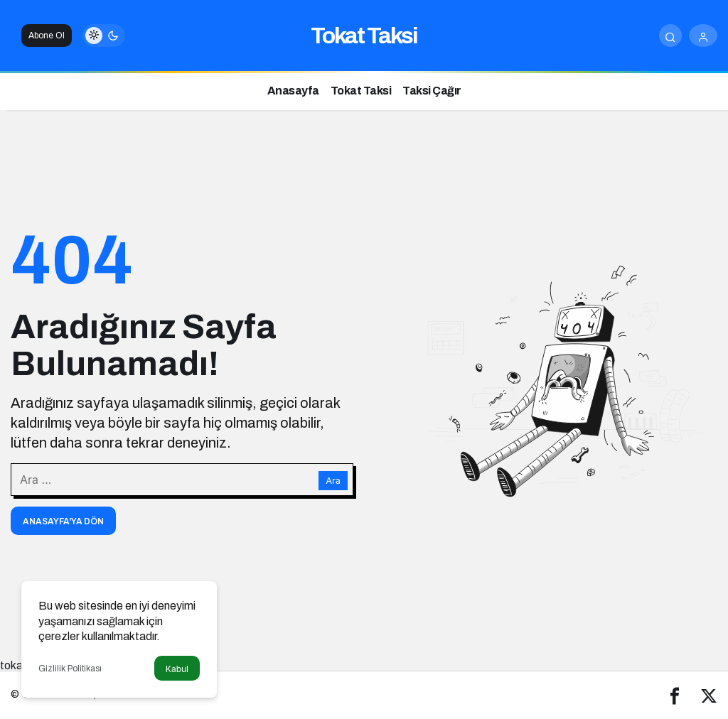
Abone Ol (47, 36)
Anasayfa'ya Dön (63, 521)
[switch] (104, 36)
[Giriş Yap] (703, 36)
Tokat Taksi (364, 36)
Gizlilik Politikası (70, 669)
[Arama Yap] (670, 36)
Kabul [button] (177, 669)
